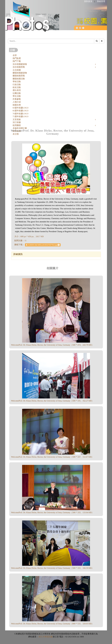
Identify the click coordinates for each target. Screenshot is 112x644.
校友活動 (17, 87)
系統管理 (101, 1)
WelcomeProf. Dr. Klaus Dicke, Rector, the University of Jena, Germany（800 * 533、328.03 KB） (52, 624)
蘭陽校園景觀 (19, 76)
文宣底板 (17, 119)
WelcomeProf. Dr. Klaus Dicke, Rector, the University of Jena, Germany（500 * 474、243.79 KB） (52, 345)
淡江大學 (42, 637)
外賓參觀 (17, 99)
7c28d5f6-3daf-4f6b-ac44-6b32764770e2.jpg (43, 245)
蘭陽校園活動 (19, 79)
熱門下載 (17, 61)
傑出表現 (17, 90)
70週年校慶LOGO (21, 114)
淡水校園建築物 (20, 64)
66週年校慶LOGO (21, 111)
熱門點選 (17, 58)
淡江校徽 (17, 122)
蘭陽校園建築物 (20, 73)
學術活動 (17, 82)
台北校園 (17, 70)
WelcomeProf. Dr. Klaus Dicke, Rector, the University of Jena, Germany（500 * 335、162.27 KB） (52, 401)
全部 (15, 55)
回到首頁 (88, 1)
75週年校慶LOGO (21, 116)
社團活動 (17, 93)
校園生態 (17, 105)
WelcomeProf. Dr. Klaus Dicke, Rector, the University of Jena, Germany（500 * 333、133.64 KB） (52, 512)
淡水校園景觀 (19, 67)
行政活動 (17, 85)
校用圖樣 (17, 125)
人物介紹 (17, 102)
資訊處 (50, 637)
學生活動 (17, 96)
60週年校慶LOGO (21, 108)
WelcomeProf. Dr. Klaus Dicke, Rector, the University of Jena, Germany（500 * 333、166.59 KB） (52, 568)
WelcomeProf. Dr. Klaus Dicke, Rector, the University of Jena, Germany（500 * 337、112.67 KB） (52, 457)
